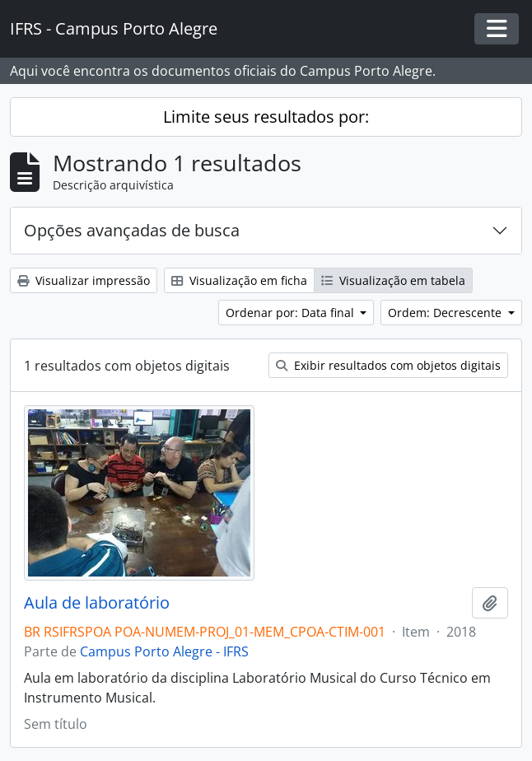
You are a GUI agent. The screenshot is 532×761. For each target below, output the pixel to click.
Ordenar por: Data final (292, 313)
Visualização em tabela (393, 280)
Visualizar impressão (84, 280)
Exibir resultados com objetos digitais (388, 365)
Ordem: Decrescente (446, 313)
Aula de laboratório (97, 603)
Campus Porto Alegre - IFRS (164, 651)
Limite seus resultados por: (266, 117)
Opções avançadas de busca (132, 230)
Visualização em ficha (239, 280)
